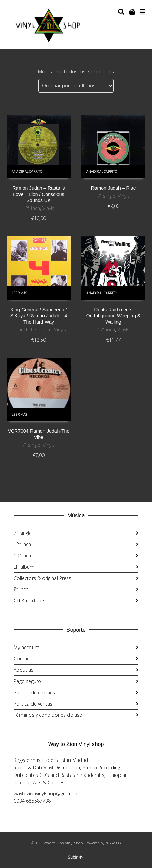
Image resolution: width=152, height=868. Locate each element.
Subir (75, 857)
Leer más (19, 293)
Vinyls (48, 208)
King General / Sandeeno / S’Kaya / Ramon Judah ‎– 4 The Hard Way (39, 316)
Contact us (26, 659)
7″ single (23, 533)
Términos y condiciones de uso (48, 715)
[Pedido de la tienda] (76, 86)
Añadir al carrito (27, 172)
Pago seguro (27, 681)
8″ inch (21, 589)
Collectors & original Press (42, 578)
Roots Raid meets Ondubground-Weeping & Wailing (113, 316)
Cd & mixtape (29, 601)
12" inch (31, 208)
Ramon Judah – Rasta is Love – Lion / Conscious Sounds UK (39, 194)
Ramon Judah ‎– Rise (113, 188)
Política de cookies (34, 692)
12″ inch (22, 544)
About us (24, 670)
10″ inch (22, 556)
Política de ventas (33, 704)
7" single (106, 196)
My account (26, 647)
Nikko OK (113, 843)
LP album (41, 330)
